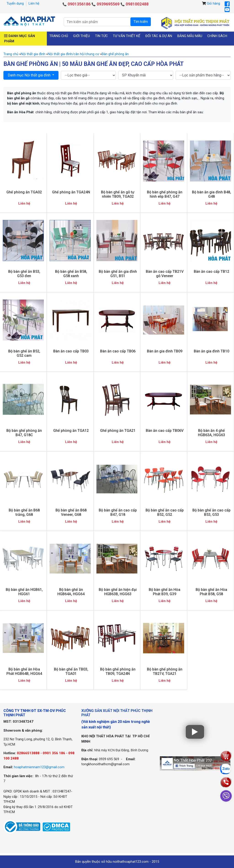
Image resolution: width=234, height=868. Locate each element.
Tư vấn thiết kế (127, 36)
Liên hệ (34, 3)
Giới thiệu (81, 36)
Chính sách (217, 36)
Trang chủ (59, 36)
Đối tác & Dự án (159, 36)
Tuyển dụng (15, 3)
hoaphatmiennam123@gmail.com (39, 767)
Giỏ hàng (213, 3)
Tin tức (101, 36)
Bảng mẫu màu (190, 36)
